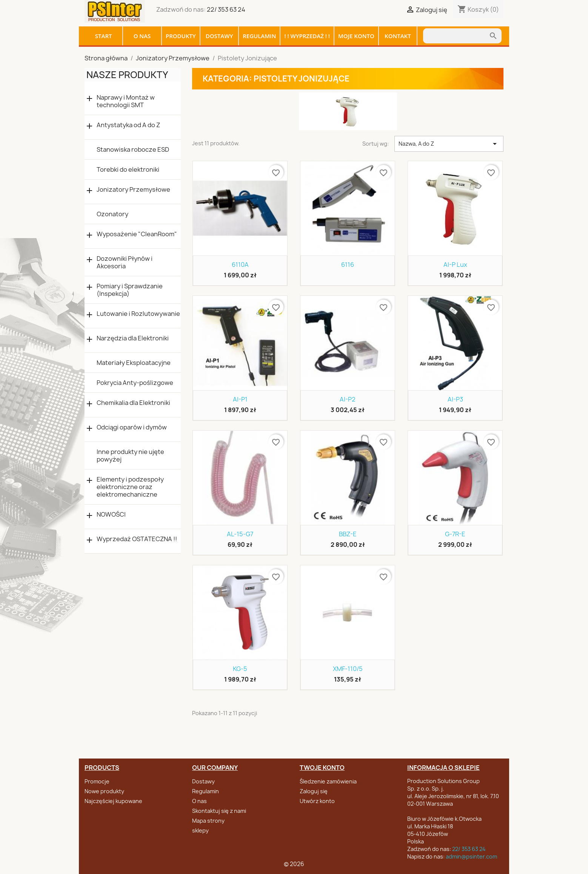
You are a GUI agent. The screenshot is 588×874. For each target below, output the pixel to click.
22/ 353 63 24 (226, 9)
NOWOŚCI (111, 515)
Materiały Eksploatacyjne (134, 363)
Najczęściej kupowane (113, 801)
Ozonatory (112, 214)
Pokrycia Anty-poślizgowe (135, 383)
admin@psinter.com (471, 856)
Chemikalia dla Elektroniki (133, 403)
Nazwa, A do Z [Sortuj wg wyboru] (449, 144)
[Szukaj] (456, 36)
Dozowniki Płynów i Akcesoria (125, 262)
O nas (142, 36)
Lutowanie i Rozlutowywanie (138, 314)
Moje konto (356, 36)
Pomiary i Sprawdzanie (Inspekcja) (130, 290)
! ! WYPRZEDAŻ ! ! (307, 36)
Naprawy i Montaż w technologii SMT (126, 101)
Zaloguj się (314, 791)
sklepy (200, 830)
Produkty (181, 36)
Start (104, 36)
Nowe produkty (104, 791)
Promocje (97, 781)
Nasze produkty (127, 75)
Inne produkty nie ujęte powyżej (130, 455)
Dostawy (219, 36)
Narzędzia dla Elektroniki (133, 338)
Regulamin (259, 36)
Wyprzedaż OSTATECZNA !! (137, 539)
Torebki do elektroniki (128, 169)
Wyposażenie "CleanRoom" (137, 234)
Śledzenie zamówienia (328, 781)
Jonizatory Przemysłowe (133, 190)
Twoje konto (322, 768)
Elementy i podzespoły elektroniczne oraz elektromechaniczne (130, 487)
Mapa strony (208, 821)
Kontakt (398, 36)
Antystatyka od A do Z (128, 125)
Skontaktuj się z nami (219, 811)
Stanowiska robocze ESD (133, 149)
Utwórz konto (317, 801)
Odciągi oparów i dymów (132, 427)
